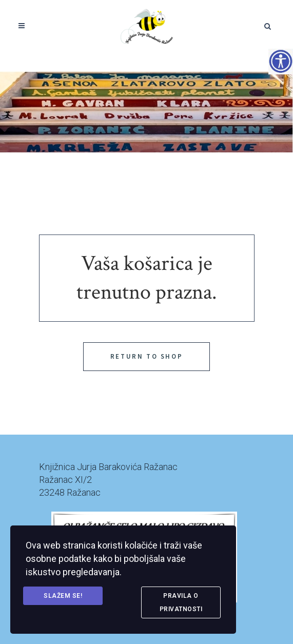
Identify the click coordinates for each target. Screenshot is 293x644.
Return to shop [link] (146, 356)
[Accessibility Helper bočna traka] (281, 61)
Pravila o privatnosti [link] (181, 602)
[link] (146, 26)
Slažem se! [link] (63, 596)
